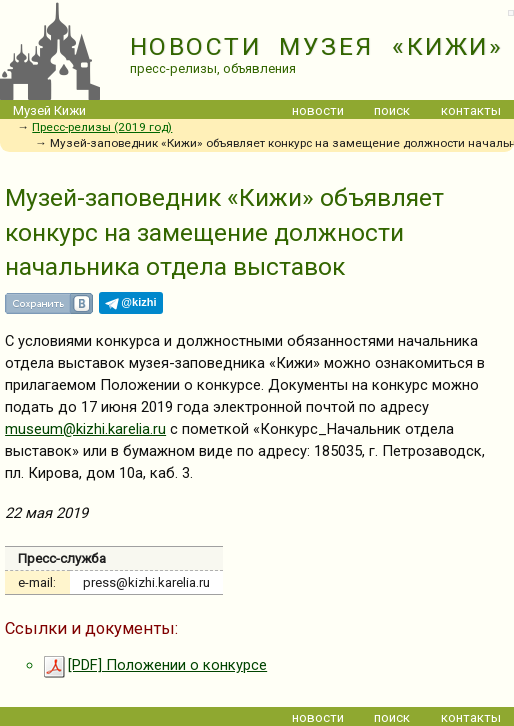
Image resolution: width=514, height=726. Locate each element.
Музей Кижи (49, 110)
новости (318, 110)
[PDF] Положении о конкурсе (155, 665)
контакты (471, 110)
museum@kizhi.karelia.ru (85, 429)
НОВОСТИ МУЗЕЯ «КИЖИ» (316, 46)
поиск (392, 110)
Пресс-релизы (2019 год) (102, 127)
